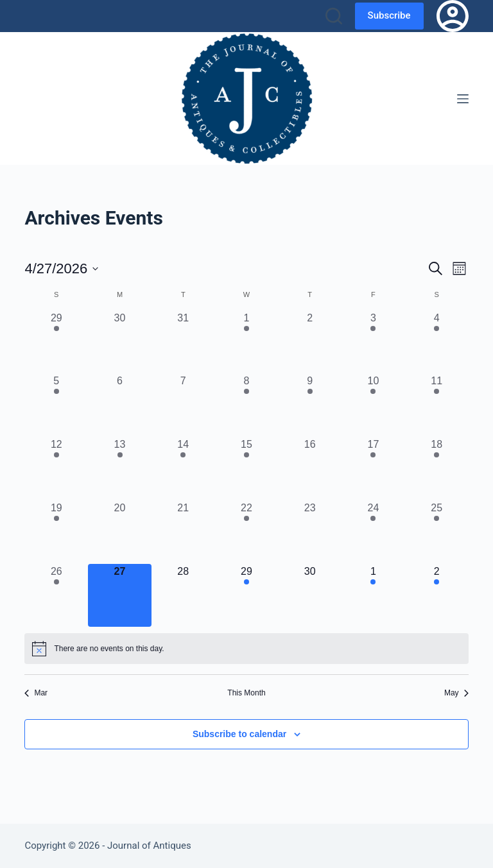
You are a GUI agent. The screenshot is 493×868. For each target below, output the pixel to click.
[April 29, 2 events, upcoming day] (247, 596)
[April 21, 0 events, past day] (183, 532)
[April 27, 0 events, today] (120, 596)
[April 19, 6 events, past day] (56, 532)
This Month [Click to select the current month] (246, 693)
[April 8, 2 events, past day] (247, 405)
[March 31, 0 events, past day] (183, 342)
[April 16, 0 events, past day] (310, 469)
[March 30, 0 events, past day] (120, 342)
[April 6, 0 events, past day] (120, 405)
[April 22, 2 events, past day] (247, 532)
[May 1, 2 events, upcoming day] (373, 596)
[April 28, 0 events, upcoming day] (183, 596)
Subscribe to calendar (239, 734)
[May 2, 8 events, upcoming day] (437, 596)
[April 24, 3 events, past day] (373, 532)
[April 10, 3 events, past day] (373, 405)
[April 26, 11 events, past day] (56, 596)
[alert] (246, 649)
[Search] (334, 16)
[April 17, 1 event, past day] (373, 469)
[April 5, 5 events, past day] (56, 405)
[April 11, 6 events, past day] (437, 405)
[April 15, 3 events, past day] (247, 469)
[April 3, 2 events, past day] (373, 342)
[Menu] (463, 99)
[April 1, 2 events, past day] (247, 342)
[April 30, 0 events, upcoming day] (310, 596)
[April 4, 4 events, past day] (437, 342)
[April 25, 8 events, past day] (437, 532)
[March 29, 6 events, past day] (56, 342)
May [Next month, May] (456, 693)
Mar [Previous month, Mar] (36, 693)
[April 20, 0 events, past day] (120, 532)
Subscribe (389, 15)
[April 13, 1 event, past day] (120, 469)
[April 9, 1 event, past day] (310, 405)
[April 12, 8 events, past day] (56, 469)
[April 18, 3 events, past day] (437, 469)
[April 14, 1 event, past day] (183, 469)
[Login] (453, 16)
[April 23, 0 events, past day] (310, 532)
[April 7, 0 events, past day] (183, 405)
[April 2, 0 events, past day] (310, 342)
